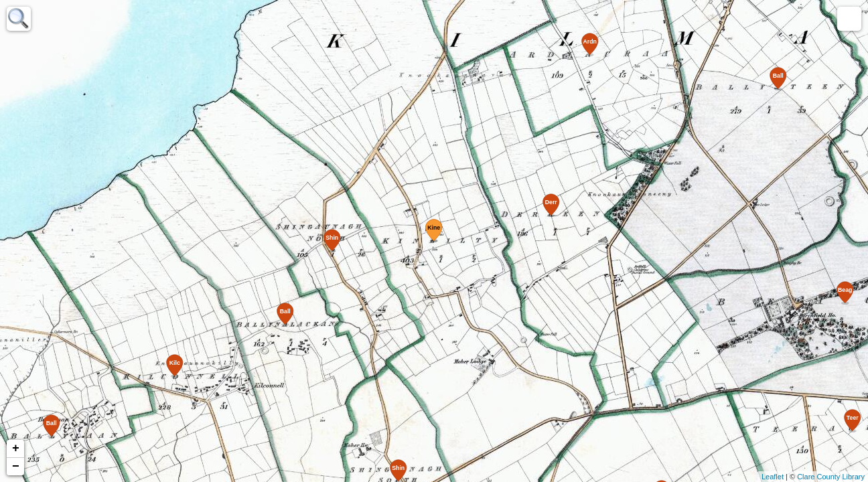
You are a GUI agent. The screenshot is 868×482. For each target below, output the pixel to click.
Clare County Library (831, 477)
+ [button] (16, 449)
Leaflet (773, 477)
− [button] (16, 467)
